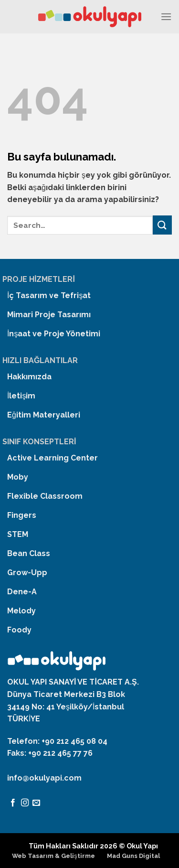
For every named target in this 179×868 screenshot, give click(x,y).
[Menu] (166, 16)
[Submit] (162, 225)
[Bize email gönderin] (36, 803)
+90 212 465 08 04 (74, 741)
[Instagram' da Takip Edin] (25, 803)
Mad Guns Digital (133, 856)
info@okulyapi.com (44, 778)
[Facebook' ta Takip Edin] (13, 803)
